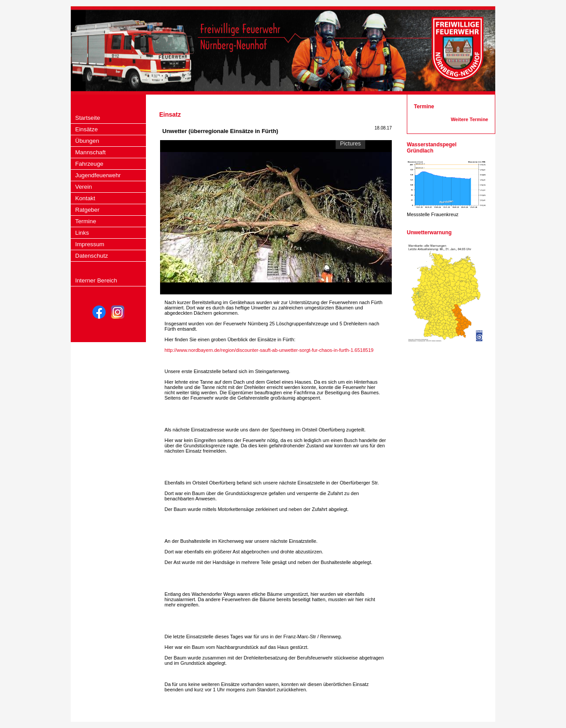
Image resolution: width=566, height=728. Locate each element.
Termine (86, 221)
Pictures (350, 143)
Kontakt (85, 198)
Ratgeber (87, 210)
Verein (84, 187)
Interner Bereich (96, 280)
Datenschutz (92, 256)
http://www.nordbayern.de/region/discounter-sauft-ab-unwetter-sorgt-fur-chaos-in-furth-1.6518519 (269, 350)
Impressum (90, 244)
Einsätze (86, 129)
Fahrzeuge (89, 164)
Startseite (88, 118)
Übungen (87, 141)
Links (82, 233)
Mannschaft (90, 152)
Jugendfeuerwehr (98, 175)
